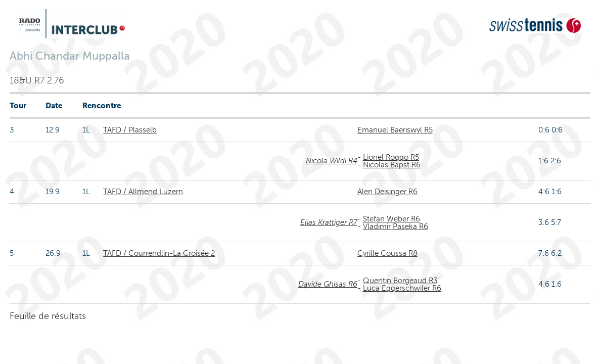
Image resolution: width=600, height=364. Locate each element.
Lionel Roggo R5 (391, 157)
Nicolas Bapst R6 (392, 165)
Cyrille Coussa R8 (387, 253)
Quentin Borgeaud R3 (400, 281)
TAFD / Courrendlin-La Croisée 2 (159, 253)
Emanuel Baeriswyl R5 (395, 130)
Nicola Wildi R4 (332, 161)
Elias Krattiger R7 (329, 222)
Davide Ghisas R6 (328, 284)
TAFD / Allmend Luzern (143, 192)
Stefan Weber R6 (391, 219)
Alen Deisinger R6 (387, 192)
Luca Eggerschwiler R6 (402, 288)
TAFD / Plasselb (130, 130)
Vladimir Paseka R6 (396, 226)
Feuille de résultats (48, 316)
